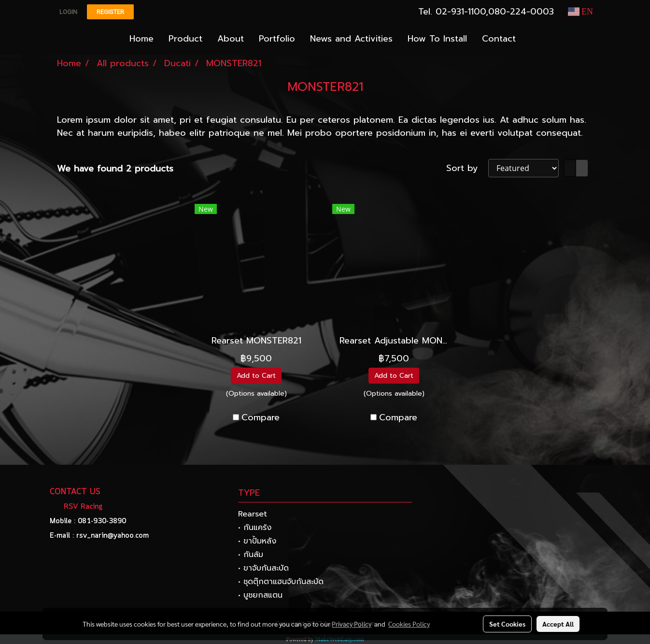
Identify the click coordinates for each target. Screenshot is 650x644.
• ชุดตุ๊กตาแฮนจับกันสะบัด (281, 582)
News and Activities (351, 39)
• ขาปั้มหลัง (257, 541)
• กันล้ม (251, 555)
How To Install (437, 39)
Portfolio (277, 39)
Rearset (253, 514)
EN (581, 12)
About (231, 39)
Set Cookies (507, 624)
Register (110, 12)
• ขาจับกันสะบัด (263, 568)
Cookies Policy (409, 624)
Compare (261, 418)
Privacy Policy (352, 624)
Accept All (558, 624)
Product (185, 39)
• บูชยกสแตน (260, 595)
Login (68, 12)
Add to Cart (256, 376)
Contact (499, 39)
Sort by (467, 168)
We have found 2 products (115, 169)
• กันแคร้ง (255, 528)
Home (141, 39)
